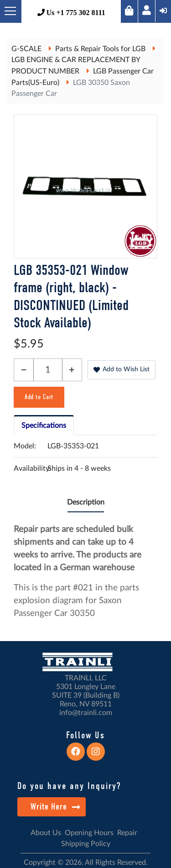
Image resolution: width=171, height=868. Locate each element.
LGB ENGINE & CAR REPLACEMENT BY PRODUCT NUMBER (76, 66)
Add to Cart (39, 397)
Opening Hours (89, 833)
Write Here (55, 807)
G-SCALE (26, 49)
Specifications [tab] (44, 426)
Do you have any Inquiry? (69, 786)
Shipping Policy (86, 844)
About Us (46, 833)
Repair (127, 833)
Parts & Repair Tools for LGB (100, 49)
